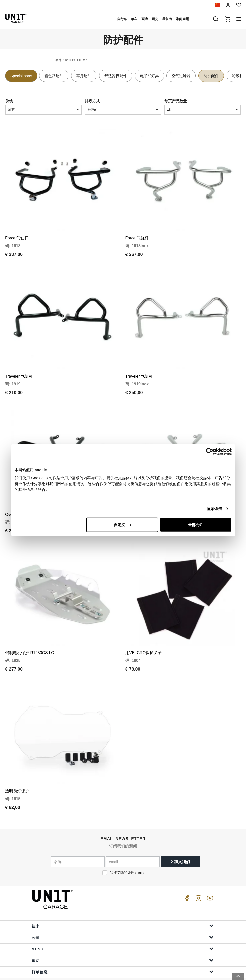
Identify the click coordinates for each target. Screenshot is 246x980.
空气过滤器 (181, 76)
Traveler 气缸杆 (19, 369)
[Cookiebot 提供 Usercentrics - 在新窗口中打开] (210, 452)
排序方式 (92, 101)
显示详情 (214, 509)
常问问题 (182, 19)
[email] (133, 844)
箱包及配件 (54, 76)
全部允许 (196, 525)
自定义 (123, 525)
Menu (123, 931)
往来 (123, 908)
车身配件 (84, 76)
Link (139, 855)
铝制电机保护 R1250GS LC (30, 638)
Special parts (21, 76)
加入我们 (180, 844)
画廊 (145, 19)
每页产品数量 (176, 101)
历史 (155, 19)
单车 (134, 19)
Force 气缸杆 (17, 234)
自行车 (122, 19)
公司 (123, 919)
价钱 (9, 101)
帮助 (123, 942)
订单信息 (123, 954)
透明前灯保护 (17, 773)
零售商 (167, 19)
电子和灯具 (149, 76)
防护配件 (211, 76)
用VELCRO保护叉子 (144, 638)
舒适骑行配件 (116, 76)
